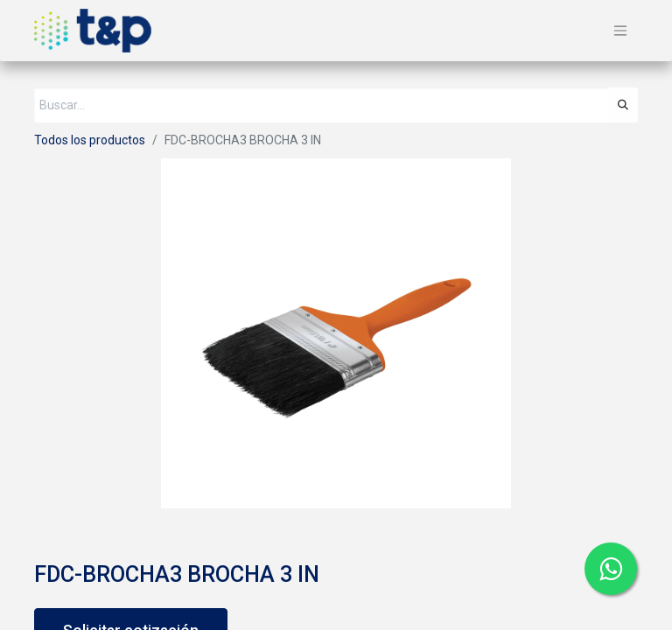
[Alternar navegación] (620, 31)
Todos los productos (90, 140)
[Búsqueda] (623, 105)
